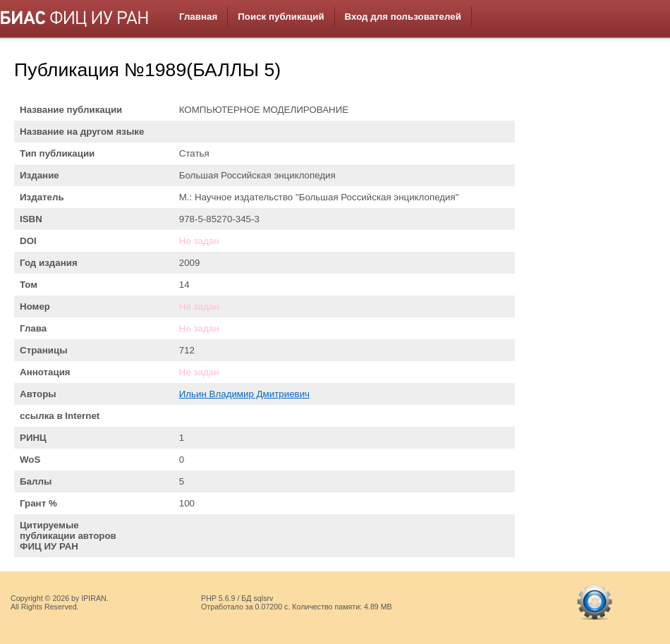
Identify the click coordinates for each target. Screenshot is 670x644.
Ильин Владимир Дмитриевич (244, 394)
